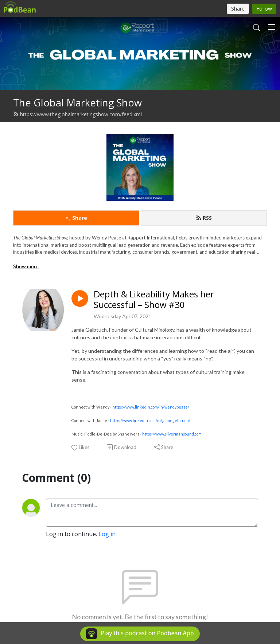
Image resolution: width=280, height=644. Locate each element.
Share (76, 218)
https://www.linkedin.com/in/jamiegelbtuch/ (150, 420)
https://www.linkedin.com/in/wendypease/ (151, 407)
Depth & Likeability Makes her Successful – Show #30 (154, 300)
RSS (204, 218)
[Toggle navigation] (272, 27)
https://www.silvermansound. (168, 434)
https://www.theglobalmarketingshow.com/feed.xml (77, 114)
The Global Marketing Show (77, 103)
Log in (107, 534)
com (198, 434)
